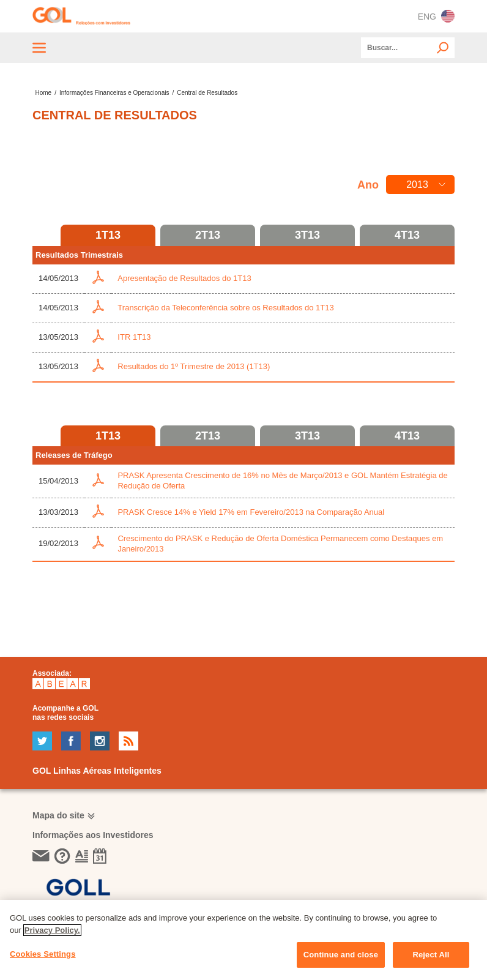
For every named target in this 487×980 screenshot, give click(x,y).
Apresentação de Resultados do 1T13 (184, 278)
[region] (243, 940)
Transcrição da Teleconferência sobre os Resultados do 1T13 (225, 308)
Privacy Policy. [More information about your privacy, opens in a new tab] (52, 930)
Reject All (431, 955)
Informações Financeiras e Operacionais (114, 93)
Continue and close (341, 955)
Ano (368, 185)
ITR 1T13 (134, 337)
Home (43, 93)
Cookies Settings (43, 954)
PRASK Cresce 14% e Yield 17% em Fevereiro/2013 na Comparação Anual (251, 512)
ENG (436, 16)
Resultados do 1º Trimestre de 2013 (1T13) (194, 366)
